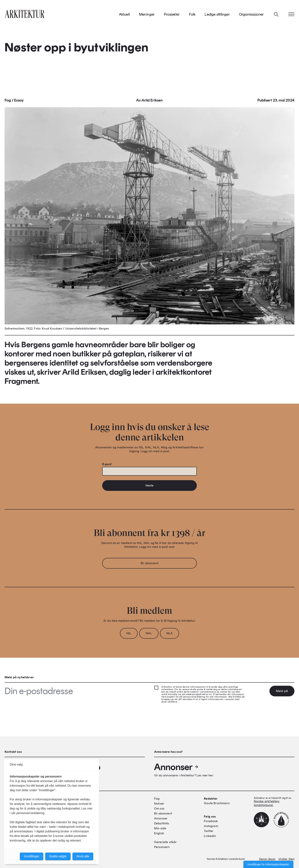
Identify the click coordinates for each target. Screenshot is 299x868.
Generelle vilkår (165, 842)
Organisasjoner (251, 15)
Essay (19, 101)
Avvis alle (83, 856)
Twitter (209, 831)
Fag (8, 101)
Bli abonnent (149, 564)
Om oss (159, 808)
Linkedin (210, 836)
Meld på (282, 691)
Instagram (211, 826)
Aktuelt (124, 15)
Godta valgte (58, 856)
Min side (160, 828)
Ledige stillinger (217, 15)
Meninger (147, 15)
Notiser (159, 804)
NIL (129, 634)
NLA (170, 634)
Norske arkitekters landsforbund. (267, 803)
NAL (149, 634)
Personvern (162, 847)
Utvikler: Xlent (286, 859)
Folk (192, 15)
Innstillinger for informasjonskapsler (268, 864)
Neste (150, 487)
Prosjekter (172, 15)
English (159, 833)
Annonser (176, 767)
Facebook (211, 821)
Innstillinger (32, 856)
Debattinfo (162, 823)
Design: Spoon (267, 859)
